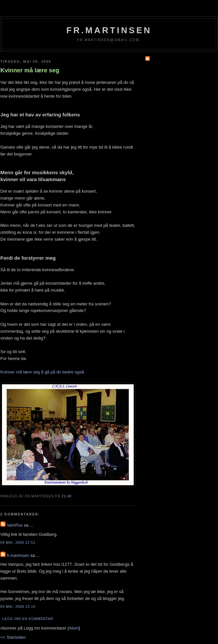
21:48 (67, 496)
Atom (74, 628)
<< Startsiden (13, 637)
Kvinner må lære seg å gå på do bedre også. (43, 372)
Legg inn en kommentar (28, 619)
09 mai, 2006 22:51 (18, 543)
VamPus (15, 525)
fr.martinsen (109, 30)
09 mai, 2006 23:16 (18, 607)
